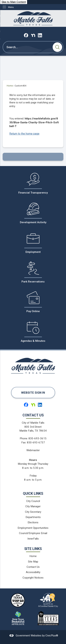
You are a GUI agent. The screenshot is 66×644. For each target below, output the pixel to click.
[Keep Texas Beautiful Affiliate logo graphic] (18, 618)
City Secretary (33, 512)
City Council (33, 501)
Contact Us (33, 567)
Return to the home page (24, 134)
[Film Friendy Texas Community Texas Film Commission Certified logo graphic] (48, 618)
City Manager (33, 506)
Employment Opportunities (33, 528)
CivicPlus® (52, 636)
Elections (33, 522)
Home (10, 86)
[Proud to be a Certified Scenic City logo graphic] (48, 600)
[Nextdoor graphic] (33, 35)
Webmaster (33, 450)
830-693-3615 (37, 438)
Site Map (33, 562)
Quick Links (33, 494)
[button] (57, 47)
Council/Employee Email (33, 533)
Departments (33, 517)
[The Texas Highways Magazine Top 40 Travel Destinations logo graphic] (18, 600)
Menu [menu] (11, 7)
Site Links (33, 549)
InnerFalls (33, 539)
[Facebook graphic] (26, 35)
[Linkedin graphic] (40, 35)
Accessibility (33, 572)
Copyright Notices (33, 578)
